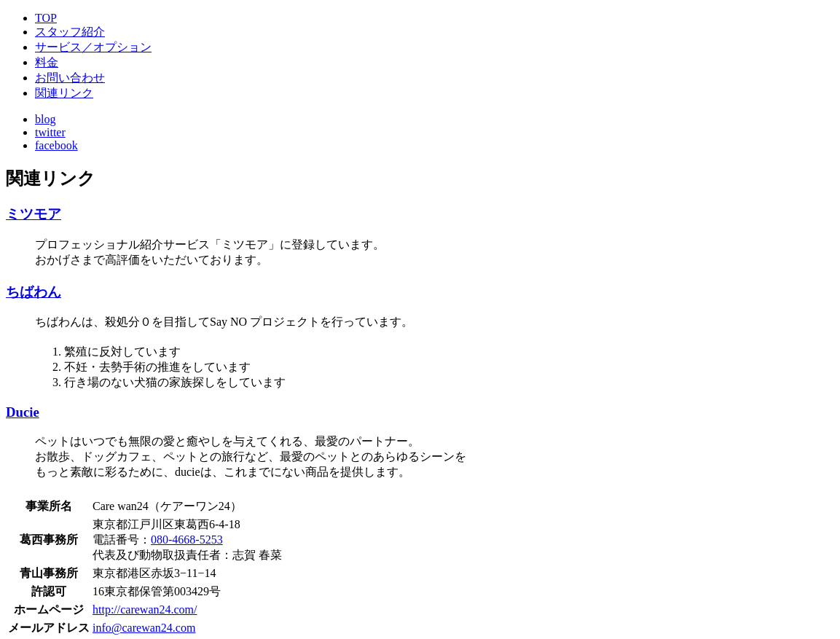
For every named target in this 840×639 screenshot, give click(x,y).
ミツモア (34, 214)
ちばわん (34, 292)
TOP (46, 18)
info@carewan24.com (144, 628)
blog (45, 119)
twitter (50, 132)
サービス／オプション (93, 47)
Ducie (23, 412)
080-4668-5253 (187, 540)
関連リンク (64, 93)
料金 (47, 62)
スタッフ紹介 (70, 32)
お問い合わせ (70, 78)
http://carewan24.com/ (145, 609)
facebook (56, 145)
